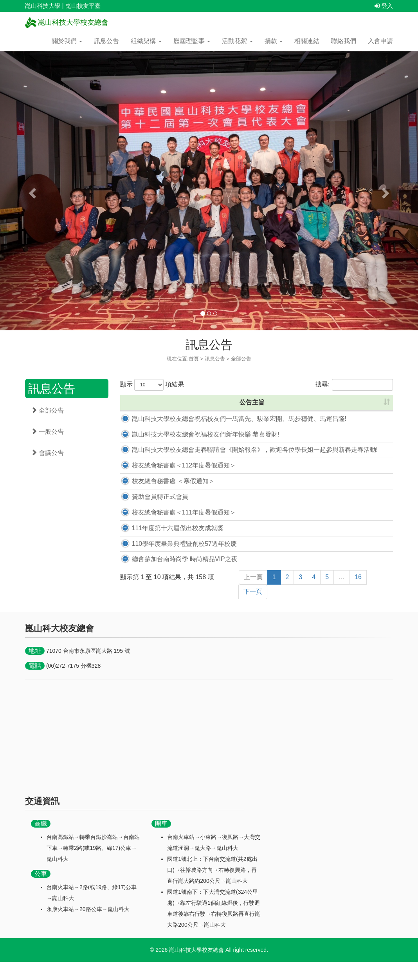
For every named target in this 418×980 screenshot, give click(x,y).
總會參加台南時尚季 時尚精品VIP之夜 (176, 577)
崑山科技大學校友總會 (67, 22)
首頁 (194, 359)
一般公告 (47, 432)
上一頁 (253, 595)
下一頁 (253, 610)
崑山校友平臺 (83, 6)
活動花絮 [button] (237, 41)
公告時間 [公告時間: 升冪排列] (316, 402)
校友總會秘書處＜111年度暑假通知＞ (176, 530)
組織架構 (146, 41)
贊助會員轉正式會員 (151, 515)
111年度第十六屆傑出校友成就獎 (169, 546)
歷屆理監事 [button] (192, 41)
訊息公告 (106, 41)
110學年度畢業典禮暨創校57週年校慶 (176, 561)
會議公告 (47, 453)
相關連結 (307, 41)
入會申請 (380, 41)
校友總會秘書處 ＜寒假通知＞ (165, 499)
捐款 (274, 41)
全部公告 (47, 410)
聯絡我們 (344, 41)
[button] (31, 191)
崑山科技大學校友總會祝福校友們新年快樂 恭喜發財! (197, 443)
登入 (384, 6)
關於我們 (67, 41)
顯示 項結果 (152, 385)
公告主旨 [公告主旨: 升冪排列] (200, 402)
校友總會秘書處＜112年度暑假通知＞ (176, 483)
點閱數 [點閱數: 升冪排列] (368, 402)
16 (358, 595)
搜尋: (354, 385)
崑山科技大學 (43, 6)
